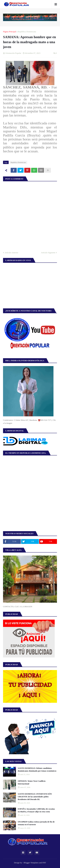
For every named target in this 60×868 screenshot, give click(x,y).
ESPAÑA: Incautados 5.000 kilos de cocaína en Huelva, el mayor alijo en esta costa (36, 810)
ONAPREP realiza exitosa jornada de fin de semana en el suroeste (36, 823)
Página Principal (10, 32)
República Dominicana (27, 32)
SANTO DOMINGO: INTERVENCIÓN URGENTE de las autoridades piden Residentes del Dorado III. (35, 797)
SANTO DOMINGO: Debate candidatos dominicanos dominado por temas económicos (37, 769)
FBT (44, 863)
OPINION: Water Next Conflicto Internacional (32, 782)
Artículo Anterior (11, 253)
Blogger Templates (31, 863)
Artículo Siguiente (48, 253)
